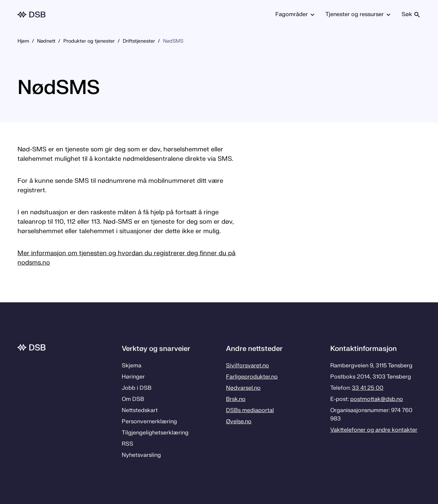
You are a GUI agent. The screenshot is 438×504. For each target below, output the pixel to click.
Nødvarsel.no (243, 388)
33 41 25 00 (368, 388)
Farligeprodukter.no (252, 377)
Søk (411, 14)
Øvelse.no (239, 422)
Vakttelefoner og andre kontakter (374, 430)
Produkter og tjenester (89, 41)
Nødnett (46, 41)
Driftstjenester (139, 41)
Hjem (23, 41)
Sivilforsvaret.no (248, 366)
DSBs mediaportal (250, 410)
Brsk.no (236, 399)
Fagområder (295, 14)
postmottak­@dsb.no (377, 399)
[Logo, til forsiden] (31, 15)
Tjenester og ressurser (358, 14)
